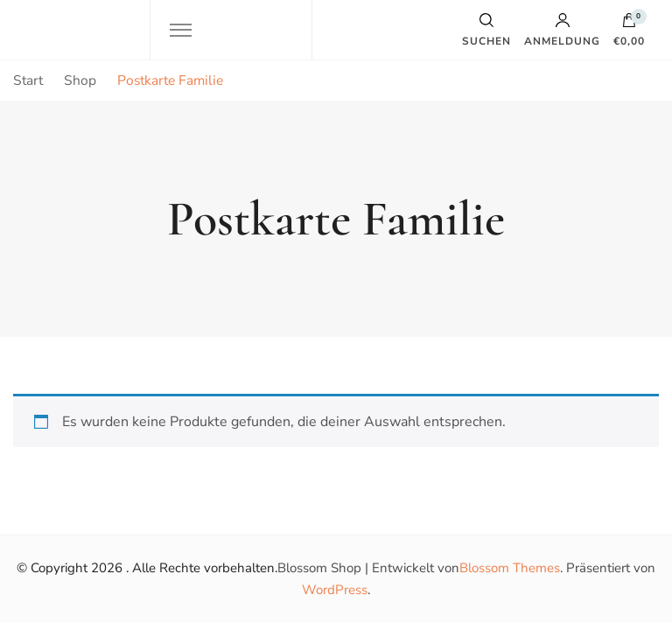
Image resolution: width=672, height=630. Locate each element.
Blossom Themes (510, 568)
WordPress (335, 590)
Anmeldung (562, 30)
